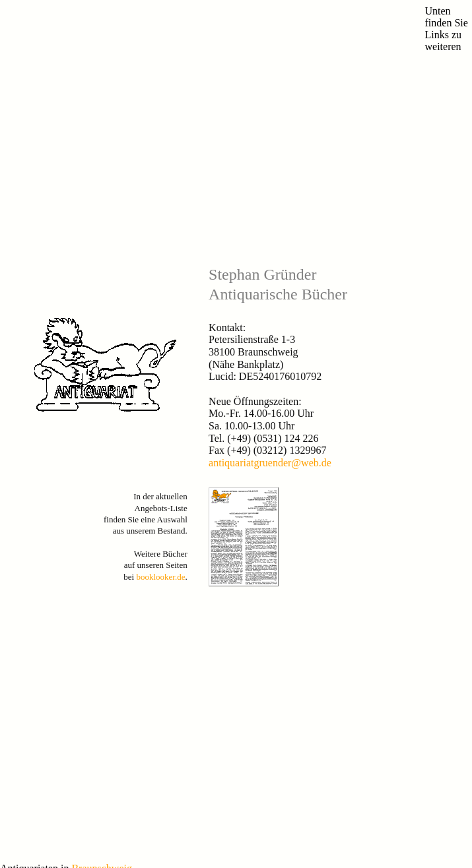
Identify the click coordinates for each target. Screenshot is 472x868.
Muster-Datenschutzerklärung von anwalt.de (104, 838)
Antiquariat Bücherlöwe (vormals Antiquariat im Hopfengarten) (110, 531)
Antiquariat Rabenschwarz (46, 584)
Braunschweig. (103, 475)
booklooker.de (160, 380)
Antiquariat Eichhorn (36, 552)
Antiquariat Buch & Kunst (46, 521)
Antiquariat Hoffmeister (41, 616)
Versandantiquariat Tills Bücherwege (63, 595)
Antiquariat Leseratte (36, 573)
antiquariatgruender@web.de (270, 266)
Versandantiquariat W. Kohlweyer (58, 563)
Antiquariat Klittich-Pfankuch (51, 542)
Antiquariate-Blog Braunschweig (57, 510)
